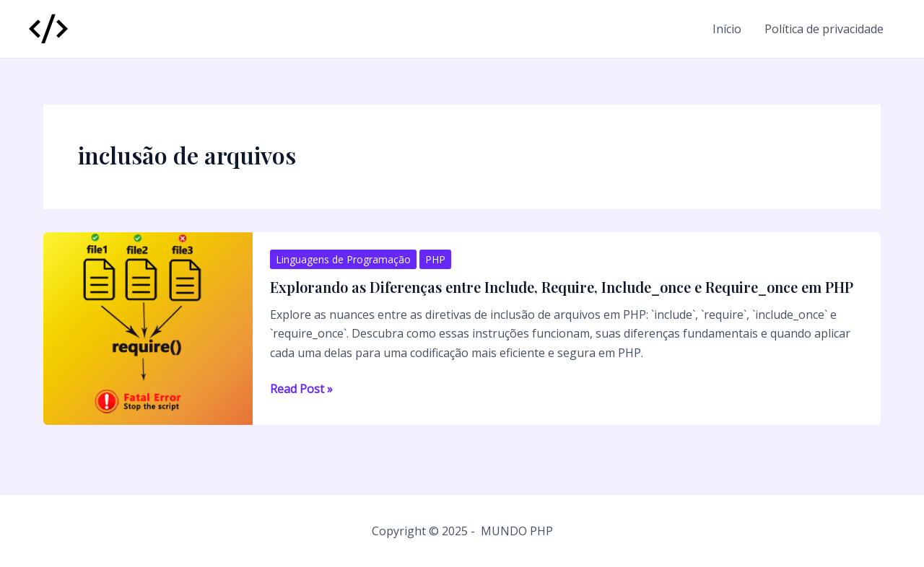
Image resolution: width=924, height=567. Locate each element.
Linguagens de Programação (343, 259)
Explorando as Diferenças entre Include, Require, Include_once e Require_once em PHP (562, 287)
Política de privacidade (824, 29)
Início (727, 29)
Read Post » (301, 389)
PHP (435, 259)
